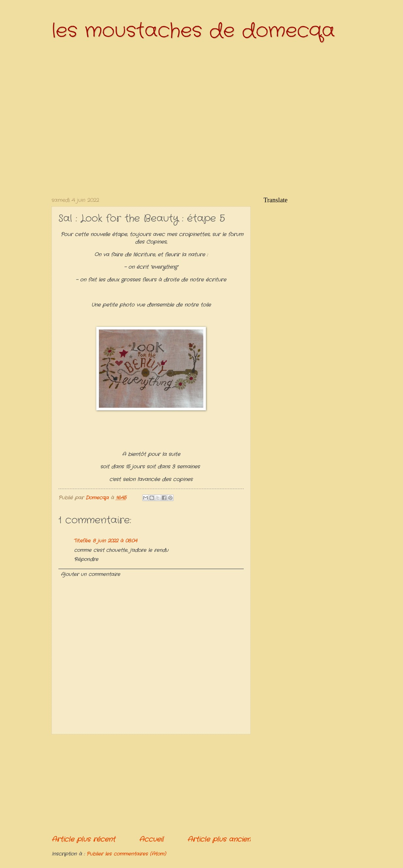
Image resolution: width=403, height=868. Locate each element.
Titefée (82, 541)
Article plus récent (83, 839)
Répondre (86, 560)
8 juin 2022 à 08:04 (115, 541)
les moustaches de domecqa (193, 31)
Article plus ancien (219, 839)
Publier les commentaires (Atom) (126, 854)
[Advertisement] (151, 784)
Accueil (151, 839)
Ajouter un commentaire (90, 575)
